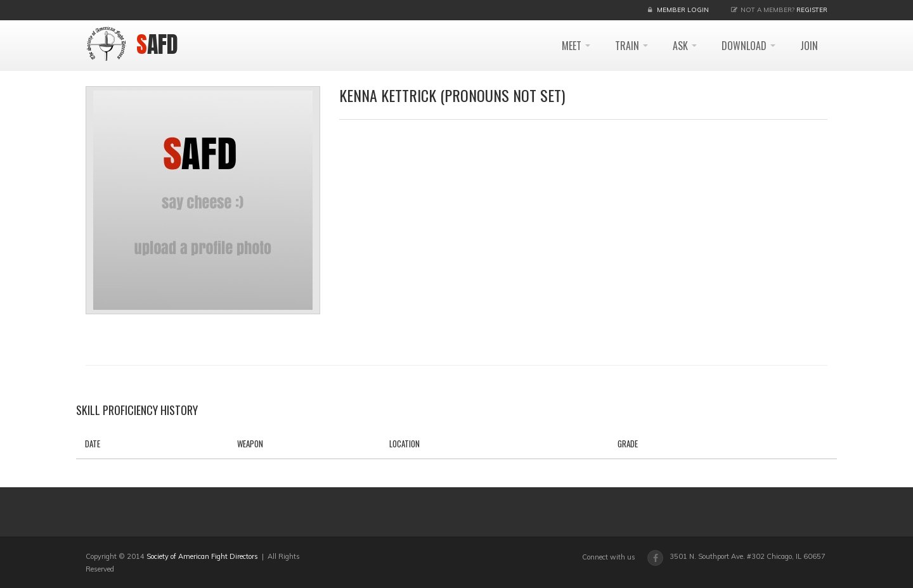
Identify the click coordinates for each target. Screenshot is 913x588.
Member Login (683, 10)
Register (812, 10)
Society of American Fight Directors (202, 556)
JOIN (809, 46)
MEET (576, 46)
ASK (685, 46)
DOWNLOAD (748, 46)
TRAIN (631, 46)
